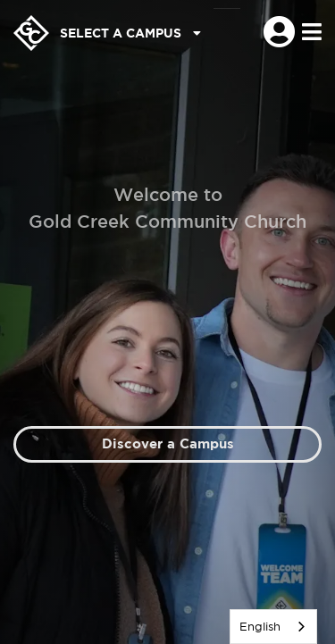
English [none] (260, 627)
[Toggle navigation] (312, 33)
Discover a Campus (168, 443)
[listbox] (273, 627)
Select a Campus (130, 33)
